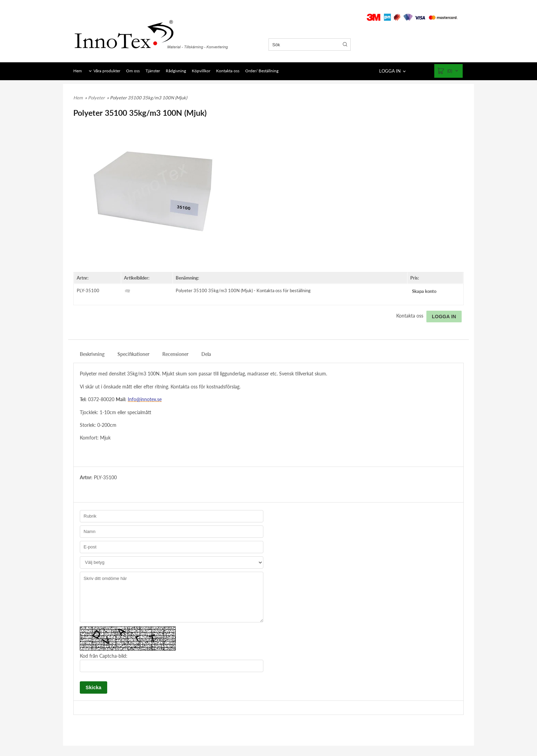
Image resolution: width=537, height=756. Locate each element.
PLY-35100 (88, 290)
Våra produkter (107, 71)
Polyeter (97, 98)
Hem (78, 71)
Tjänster (153, 71)
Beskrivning (92, 354)
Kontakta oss (228, 71)
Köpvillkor (201, 71)
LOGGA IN (390, 71)
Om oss (133, 71)
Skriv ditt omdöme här (172, 597)
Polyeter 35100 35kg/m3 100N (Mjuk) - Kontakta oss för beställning (243, 290)
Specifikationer (133, 354)
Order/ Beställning (262, 71)
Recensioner (175, 354)
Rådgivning (176, 71)
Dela (206, 354)
